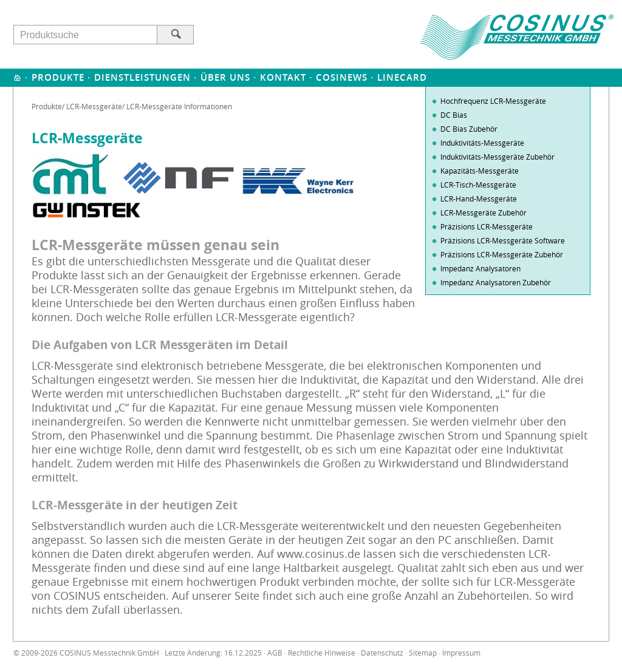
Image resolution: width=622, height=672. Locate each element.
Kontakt (283, 77)
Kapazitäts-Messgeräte (480, 171)
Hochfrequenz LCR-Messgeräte (493, 101)
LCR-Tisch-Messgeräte (478, 185)
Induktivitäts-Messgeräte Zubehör (497, 157)
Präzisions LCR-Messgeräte (487, 226)
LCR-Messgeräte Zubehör (484, 212)
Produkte (58, 77)
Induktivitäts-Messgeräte (482, 143)
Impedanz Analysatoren (480, 268)
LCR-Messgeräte (94, 106)
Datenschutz (382, 653)
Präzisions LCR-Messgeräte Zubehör (502, 254)
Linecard (402, 77)
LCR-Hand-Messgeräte (479, 199)
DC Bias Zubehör (469, 129)
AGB (275, 653)
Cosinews (342, 77)
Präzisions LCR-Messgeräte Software (503, 240)
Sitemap (423, 653)
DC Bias (454, 115)
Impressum (461, 653)
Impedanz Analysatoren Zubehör (496, 282)
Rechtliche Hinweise (322, 653)
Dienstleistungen (142, 77)
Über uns (225, 77)
